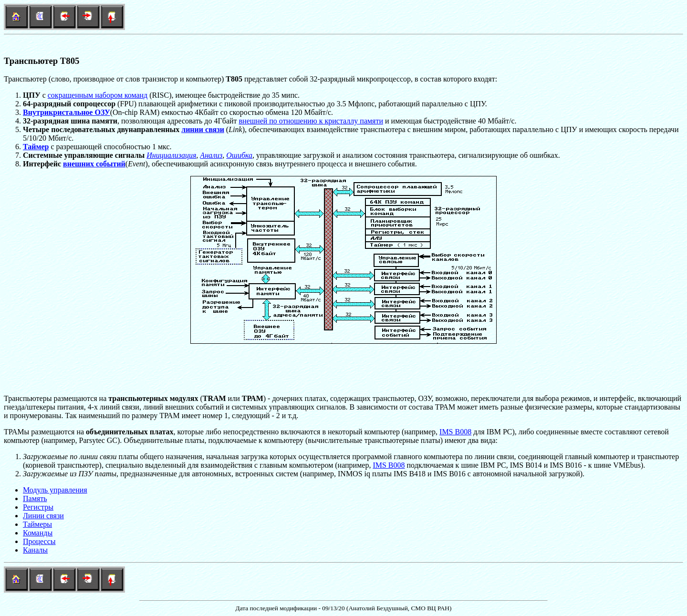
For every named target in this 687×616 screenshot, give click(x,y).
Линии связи (43, 516)
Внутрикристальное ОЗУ (67, 112)
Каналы (35, 550)
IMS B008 (455, 432)
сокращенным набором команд (98, 95)
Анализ (211, 155)
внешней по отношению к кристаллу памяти (311, 121)
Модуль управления (55, 490)
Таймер (36, 147)
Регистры (38, 507)
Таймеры (37, 524)
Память (35, 498)
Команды (38, 533)
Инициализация (171, 155)
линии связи (203, 129)
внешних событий (94, 164)
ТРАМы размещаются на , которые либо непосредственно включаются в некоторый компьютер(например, (222, 432)
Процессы (39, 541)
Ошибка (239, 155)
